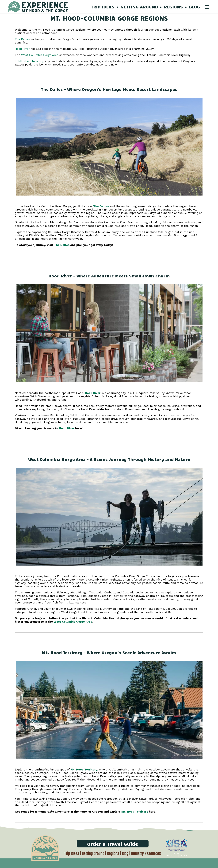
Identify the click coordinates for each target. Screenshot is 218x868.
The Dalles (22, 39)
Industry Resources (146, 853)
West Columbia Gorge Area (40, 55)
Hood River (22, 49)
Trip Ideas (72, 853)
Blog (125, 853)
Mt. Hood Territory (31, 61)
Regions (113, 853)
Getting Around (93, 853)
